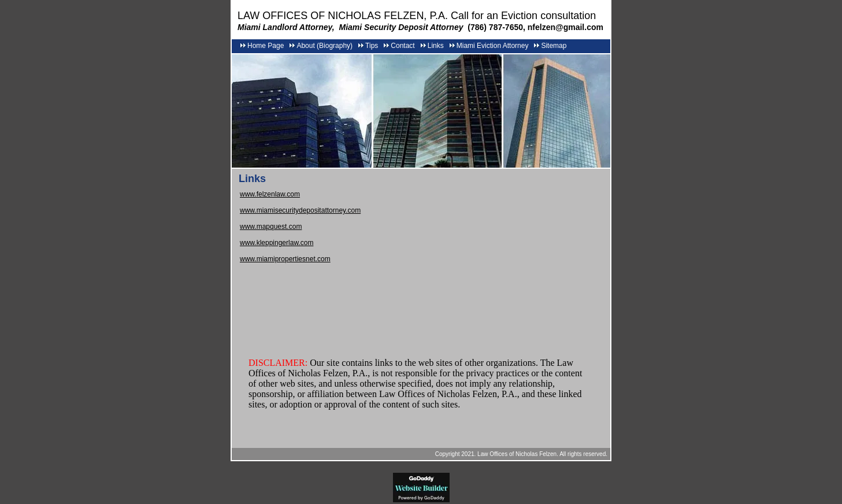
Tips (372, 46)
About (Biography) (324, 46)
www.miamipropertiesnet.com (285, 259)
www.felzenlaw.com (270, 194)
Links (436, 46)
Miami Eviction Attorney (493, 46)
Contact (403, 46)
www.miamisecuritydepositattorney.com (300, 210)
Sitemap (554, 46)
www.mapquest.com (271, 227)
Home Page (266, 46)
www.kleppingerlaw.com (277, 243)
